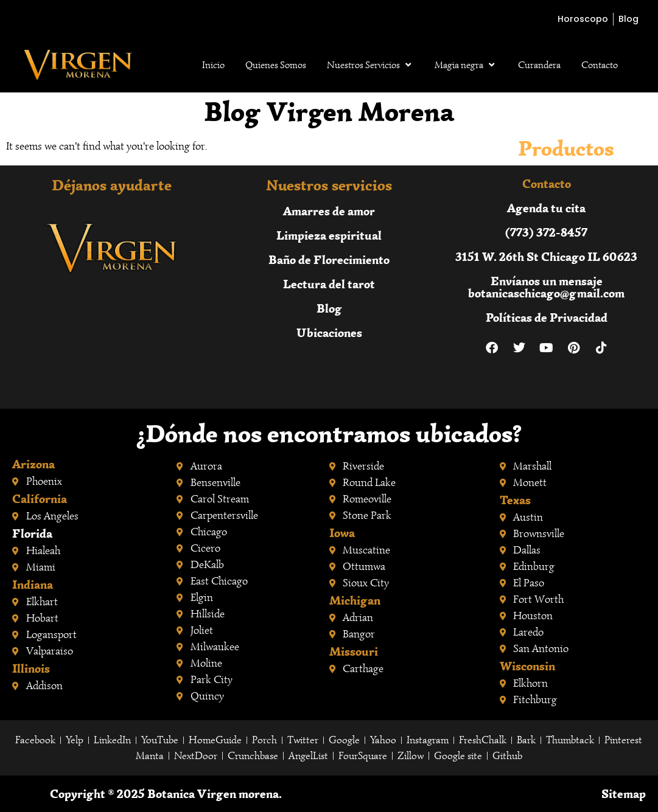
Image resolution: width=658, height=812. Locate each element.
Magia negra (466, 65)
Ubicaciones (329, 332)
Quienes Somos (276, 65)
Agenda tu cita (546, 208)
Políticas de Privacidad (547, 317)
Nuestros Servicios (370, 65)
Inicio (213, 65)
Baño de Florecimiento (329, 259)
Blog (329, 308)
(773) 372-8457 (546, 232)
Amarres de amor (329, 211)
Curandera (539, 65)
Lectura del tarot (329, 284)
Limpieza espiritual (329, 235)
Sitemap (624, 793)
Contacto (600, 65)
